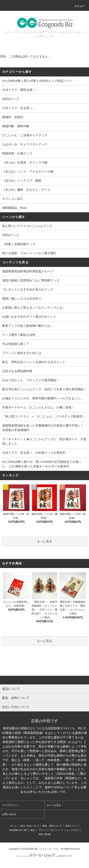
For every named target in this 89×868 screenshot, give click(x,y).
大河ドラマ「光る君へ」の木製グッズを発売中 (34, 453)
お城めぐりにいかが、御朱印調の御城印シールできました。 (43, 398)
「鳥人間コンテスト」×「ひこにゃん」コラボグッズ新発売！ (44, 416)
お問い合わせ (9, 814)
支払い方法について (30, 826)
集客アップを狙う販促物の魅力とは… (28, 326)
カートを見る (54, 805)
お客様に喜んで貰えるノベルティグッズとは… (34, 308)
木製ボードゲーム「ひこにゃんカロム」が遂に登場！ (38, 407)
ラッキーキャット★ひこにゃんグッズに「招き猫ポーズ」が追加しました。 (44, 441)
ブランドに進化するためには (22, 353)
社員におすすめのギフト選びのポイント (29, 317)
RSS (41, 834)
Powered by (44, 856)
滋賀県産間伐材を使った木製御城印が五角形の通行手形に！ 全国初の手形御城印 (44, 428)
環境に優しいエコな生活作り (22, 298)
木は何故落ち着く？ (16, 344)
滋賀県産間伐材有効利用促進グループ (28, 271)
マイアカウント (10, 805)
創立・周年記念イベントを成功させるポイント (34, 362)
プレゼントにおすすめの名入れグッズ (28, 289)
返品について (72, 826)
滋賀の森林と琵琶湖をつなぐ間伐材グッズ (31, 280)
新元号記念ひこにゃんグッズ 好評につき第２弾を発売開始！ (44, 389)
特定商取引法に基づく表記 (22, 830)
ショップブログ (72, 830)
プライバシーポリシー (49, 830)
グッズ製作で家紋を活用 (19, 335)
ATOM (48, 834)
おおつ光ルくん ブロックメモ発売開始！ (31, 380)
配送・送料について (52, 826)
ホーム (13, 826)
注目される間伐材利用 (17, 371)
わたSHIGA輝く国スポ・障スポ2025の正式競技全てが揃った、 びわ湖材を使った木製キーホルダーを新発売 (42, 464)
